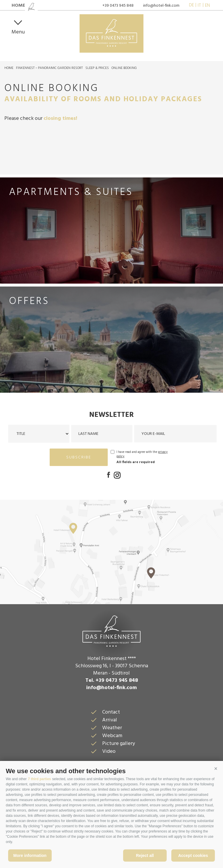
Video (109, 752)
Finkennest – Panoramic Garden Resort (49, 68)
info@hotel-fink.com (161, 6)
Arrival (110, 720)
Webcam (112, 736)
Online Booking (124, 68)
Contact (111, 712)
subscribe (79, 457)
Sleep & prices (97, 68)
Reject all (145, 855)
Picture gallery (119, 744)
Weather (112, 728)
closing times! (60, 119)
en (207, 6)
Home (9, 68)
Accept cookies (193, 855)
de (191, 6)
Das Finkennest (111, 630)
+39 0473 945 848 (118, 6)
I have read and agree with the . (142, 454)
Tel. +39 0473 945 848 (112, 681)
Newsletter (111, 415)
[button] (216, 769)
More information (30, 855)
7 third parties (39, 779)
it (199, 6)
